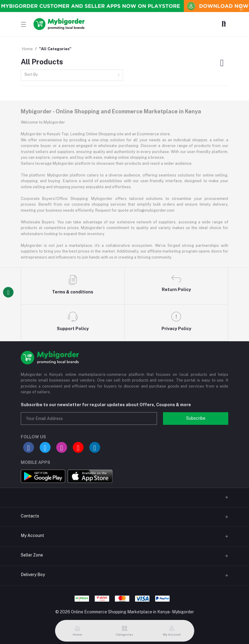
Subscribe (196, 418)
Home (27, 49)
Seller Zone (32, 555)
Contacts (30, 516)
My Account (32, 535)
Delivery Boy (33, 575)
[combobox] (72, 75)
